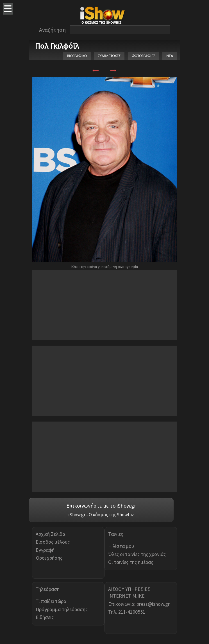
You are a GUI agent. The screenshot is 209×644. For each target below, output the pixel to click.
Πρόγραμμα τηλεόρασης (62, 609)
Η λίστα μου (121, 546)
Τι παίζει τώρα (51, 601)
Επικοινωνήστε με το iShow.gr (101, 506)
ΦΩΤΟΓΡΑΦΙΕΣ (143, 56)
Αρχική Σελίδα (50, 534)
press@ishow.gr (153, 604)
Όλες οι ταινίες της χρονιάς (137, 554)
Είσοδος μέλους (53, 542)
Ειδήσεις (45, 617)
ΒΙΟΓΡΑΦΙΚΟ (77, 56)
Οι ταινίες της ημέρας (131, 562)
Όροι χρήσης (49, 558)
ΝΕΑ (170, 56)
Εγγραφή (45, 550)
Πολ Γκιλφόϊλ (57, 46)
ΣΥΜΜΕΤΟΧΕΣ (109, 56)
